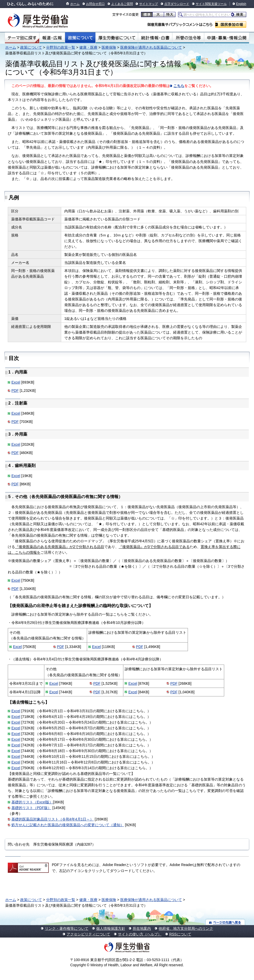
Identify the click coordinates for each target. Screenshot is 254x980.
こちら (179, 86)
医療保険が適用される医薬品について (151, 47)
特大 (170, 15)
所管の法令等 (188, 38)
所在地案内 (142, 928)
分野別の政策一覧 (61, 47)
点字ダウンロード (177, 4)
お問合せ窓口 (95, 4)
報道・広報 (52, 38)
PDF (15, 391)
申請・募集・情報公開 (227, 38)
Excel (16, 382)
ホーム (75, 4)
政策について (80, 38)
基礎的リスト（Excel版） (32, 802)
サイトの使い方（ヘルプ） (140, 934)
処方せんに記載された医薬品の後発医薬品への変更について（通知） (68, 825)
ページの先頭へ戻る (225, 922)
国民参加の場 (231, 24)
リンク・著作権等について (67, 928)
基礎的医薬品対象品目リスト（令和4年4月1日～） (52, 819)
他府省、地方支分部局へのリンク (186, 928)
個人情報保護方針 (111, 928)
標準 (147, 15)
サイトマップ (149, 4)
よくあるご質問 (122, 4)
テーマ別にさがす (22, 38)
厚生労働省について (117, 38)
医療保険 (109, 47)
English (241, 4)
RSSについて (180, 934)
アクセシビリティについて (88, 934)
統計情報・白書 (155, 38)
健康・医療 (88, 47)
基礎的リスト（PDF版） (31, 808)
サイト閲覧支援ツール (211, 4)
